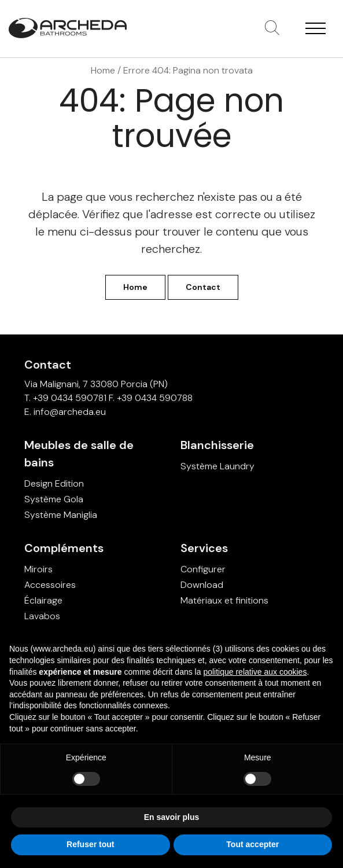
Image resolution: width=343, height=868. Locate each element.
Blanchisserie (217, 445)
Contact (203, 287)
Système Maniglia (61, 515)
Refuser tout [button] (90, 844)
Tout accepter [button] (252, 844)
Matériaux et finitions (224, 600)
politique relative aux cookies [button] (255, 672)
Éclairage (43, 600)
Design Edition (54, 483)
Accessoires (50, 585)
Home (103, 70)
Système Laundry (217, 466)
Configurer (203, 569)
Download (202, 585)
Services (204, 548)
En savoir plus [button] (172, 817)
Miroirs (38, 569)
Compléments (64, 548)
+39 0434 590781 (70, 398)
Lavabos (42, 616)
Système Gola (54, 499)
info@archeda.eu (70, 412)
